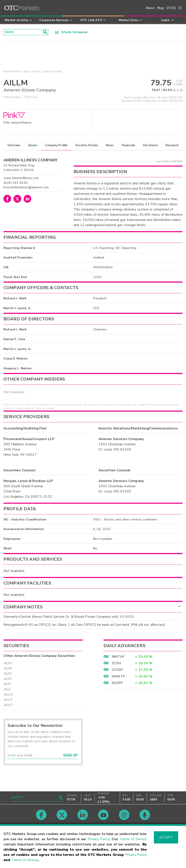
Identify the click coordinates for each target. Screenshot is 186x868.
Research (172, 147)
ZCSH (117, 664)
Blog (161, 8)
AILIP (7, 685)
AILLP (8, 706)
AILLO (8, 701)
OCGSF (118, 671)
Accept (166, 837)
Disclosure (150, 147)
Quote (33, 147)
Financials (129, 147)
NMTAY (118, 658)
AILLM (36, 73)
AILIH (7, 664)
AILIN (7, 675)
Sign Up (70, 757)
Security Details (87, 147)
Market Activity (12, 73)
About (150, 8)
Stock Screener (72, 33)
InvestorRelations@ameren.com (26, 189)
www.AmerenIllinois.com (21, 179)
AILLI (7, 691)
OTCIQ (171, 8)
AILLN (8, 696)
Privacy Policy (99, 839)
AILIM (8, 670)
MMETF (119, 678)
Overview (14, 147)
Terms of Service (133, 839)
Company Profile (56, 147)
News (110, 147)
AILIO (8, 680)
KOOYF (117, 684)
